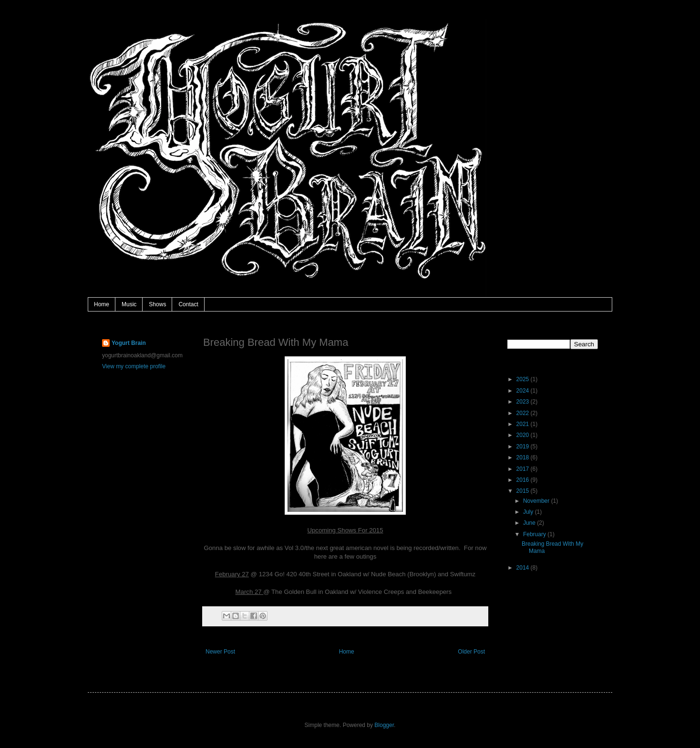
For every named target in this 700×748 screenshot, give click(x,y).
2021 (524, 424)
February (535, 534)
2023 (524, 402)
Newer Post (220, 652)
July (529, 512)
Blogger (384, 725)
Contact (188, 304)
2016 (524, 480)
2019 (524, 447)
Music (129, 304)
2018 (524, 457)
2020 (524, 435)
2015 (524, 491)
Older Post (471, 652)
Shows (157, 304)
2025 (524, 379)
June (530, 523)
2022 (524, 413)
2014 (524, 568)
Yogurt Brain (129, 343)
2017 (524, 469)
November (537, 501)
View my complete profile (134, 366)
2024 (524, 391)
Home (102, 304)
